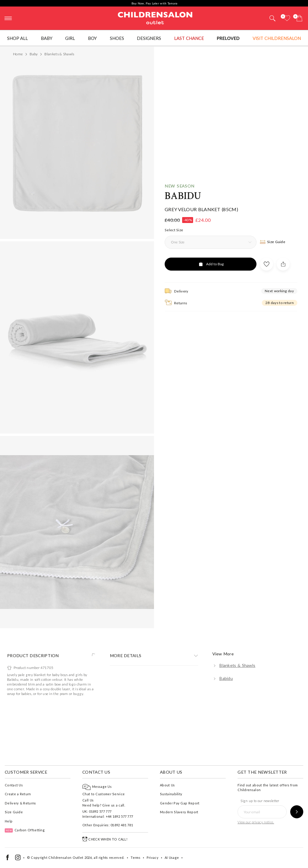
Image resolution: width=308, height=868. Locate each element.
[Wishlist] (287, 18)
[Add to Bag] (211, 474)
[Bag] (299, 18)
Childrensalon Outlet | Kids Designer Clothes (155, 17)
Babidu (183, 406)
